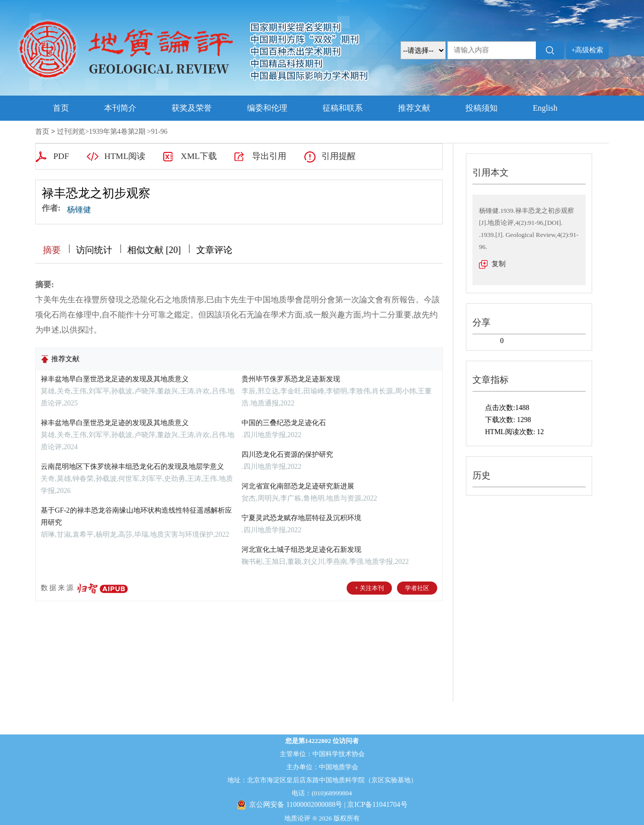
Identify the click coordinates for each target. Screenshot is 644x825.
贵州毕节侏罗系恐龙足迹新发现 (291, 379)
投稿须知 (481, 108)
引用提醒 (339, 156)
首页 (61, 108)
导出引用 (269, 156)
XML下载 (199, 156)
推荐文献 (414, 108)
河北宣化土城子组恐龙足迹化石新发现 (301, 550)
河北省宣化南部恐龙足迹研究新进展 (298, 486)
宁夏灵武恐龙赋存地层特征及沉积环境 (301, 518)
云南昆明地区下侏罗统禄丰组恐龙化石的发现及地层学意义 (132, 467)
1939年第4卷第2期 (117, 132)
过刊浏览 (71, 132)
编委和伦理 (267, 108)
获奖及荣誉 (192, 108)
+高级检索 (588, 50)
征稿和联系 (343, 108)
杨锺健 (79, 210)
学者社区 (417, 588)
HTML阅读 (125, 156)
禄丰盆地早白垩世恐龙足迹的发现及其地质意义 (115, 379)
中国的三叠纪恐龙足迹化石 (284, 423)
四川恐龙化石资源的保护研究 (287, 455)
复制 (499, 264)
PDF (61, 156)
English (545, 108)
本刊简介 (120, 108)
